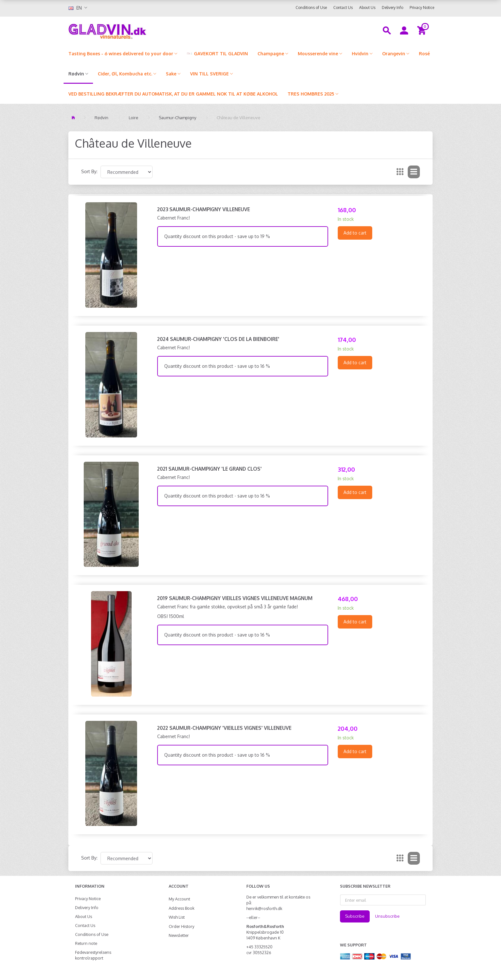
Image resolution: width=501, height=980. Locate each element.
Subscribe (355, 916)
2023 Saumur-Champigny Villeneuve (204, 209)
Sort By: (89, 171)
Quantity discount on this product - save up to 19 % (217, 236)
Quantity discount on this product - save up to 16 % (217, 366)
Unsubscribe (387, 916)
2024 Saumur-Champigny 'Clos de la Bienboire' (218, 339)
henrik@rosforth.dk (264, 908)
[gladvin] (134, 30)
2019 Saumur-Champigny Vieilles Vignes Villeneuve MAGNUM (235, 598)
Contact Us (343, 8)
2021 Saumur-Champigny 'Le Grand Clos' (209, 469)
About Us (367, 8)
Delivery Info (393, 8)
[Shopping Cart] (423, 30)
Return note (86, 943)
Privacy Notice (422, 8)
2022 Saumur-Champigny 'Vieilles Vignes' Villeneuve (224, 728)
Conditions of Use (311, 8)
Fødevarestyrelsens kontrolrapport (93, 955)
